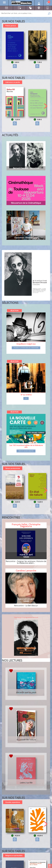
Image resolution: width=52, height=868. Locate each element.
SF (26, 398)
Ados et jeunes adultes (26, 451)
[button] (46, 49)
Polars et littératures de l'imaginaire (26, 348)
